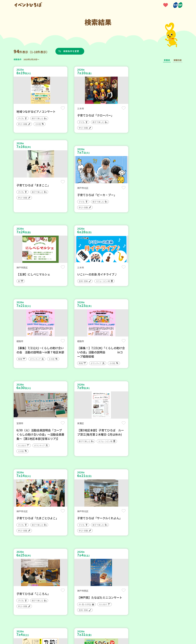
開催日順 (178, 60)
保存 (60, 108)
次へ (115, 559)
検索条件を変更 (72, 51)
